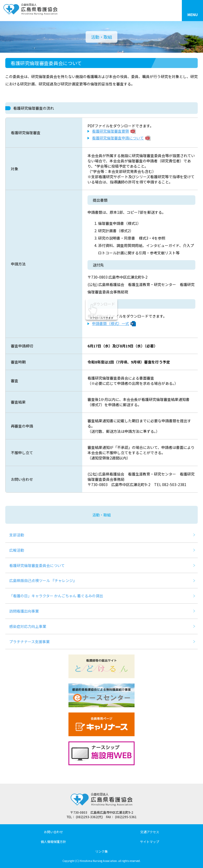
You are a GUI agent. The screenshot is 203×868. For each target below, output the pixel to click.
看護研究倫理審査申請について (118, 138)
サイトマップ (150, 842)
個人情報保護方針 (53, 842)
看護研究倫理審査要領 (110, 131)
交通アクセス (150, 832)
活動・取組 (101, 515)
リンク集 (101, 851)
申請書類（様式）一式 (110, 323)
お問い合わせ (53, 832)
